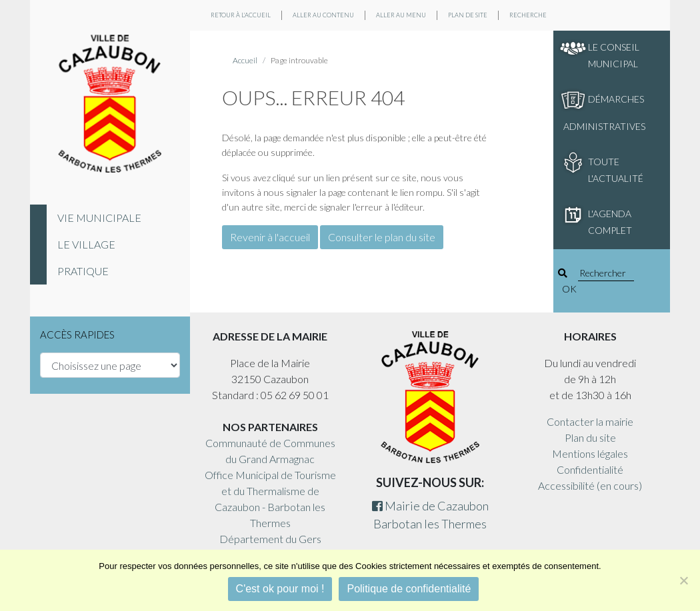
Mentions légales (590, 453)
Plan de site (468, 15)
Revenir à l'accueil (270, 237)
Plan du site (590, 437)
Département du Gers (270, 539)
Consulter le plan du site (382, 237)
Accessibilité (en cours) (590, 485)
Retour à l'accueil (241, 15)
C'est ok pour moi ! (280, 589)
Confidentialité (590, 469)
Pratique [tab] (83, 271)
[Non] (683, 580)
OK (569, 289)
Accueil (245, 60)
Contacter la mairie (590, 421)
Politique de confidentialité (409, 589)
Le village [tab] (86, 244)
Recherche (528, 15)
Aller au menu (401, 15)
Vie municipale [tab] (99, 218)
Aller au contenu (323, 15)
